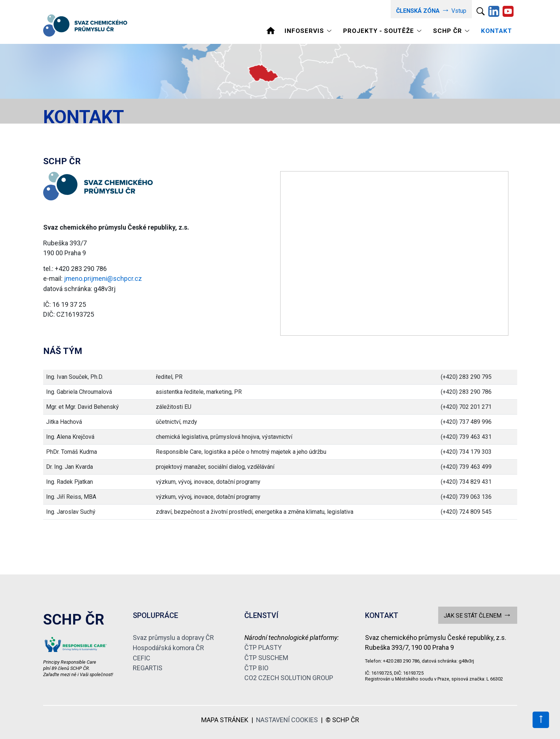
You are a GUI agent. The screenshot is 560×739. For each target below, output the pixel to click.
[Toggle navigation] (309, 31)
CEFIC (142, 657)
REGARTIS (148, 667)
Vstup (431, 10)
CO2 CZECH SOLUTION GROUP (289, 677)
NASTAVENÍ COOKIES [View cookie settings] (287, 719)
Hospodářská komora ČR (169, 647)
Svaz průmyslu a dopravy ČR (174, 638)
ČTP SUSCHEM (266, 657)
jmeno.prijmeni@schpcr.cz (103, 278)
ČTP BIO (256, 667)
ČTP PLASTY (263, 647)
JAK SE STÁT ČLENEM (478, 615)
